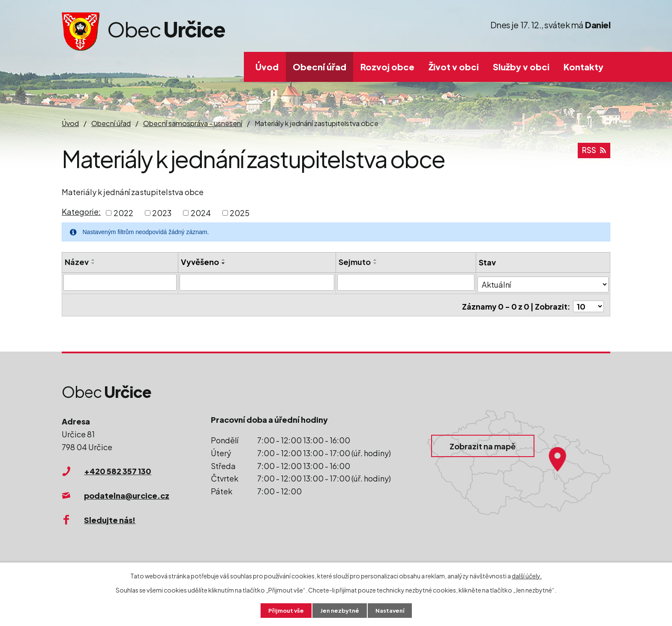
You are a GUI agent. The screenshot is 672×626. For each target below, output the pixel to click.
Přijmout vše (284, 610)
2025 (240, 213)
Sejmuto (355, 262)
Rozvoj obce (387, 67)
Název (77, 262)
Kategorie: (81, 212)
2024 (201, 213)
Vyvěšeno (200, 262)
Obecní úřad (319, 67)
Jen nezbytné (339, 610)
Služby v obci (521, 67)
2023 (162, 213)
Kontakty (583, 67)
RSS (594, 153)
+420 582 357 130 (118, 471)
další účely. (527, 575)
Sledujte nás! (110, 520)
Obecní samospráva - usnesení (193, 123)
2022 (123, 213)
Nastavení (392, 610)
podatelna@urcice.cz (127, 495)
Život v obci (454, 67)
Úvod (267, 67)
